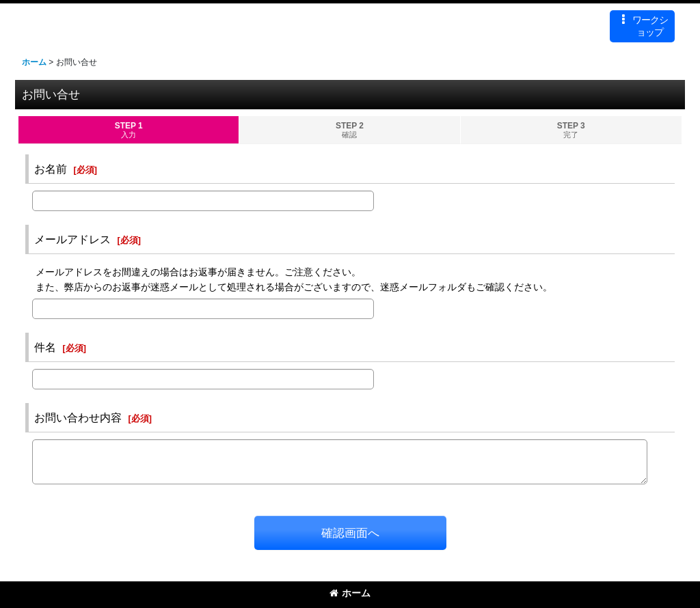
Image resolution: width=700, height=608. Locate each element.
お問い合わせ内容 (78, 417)
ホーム (350, 593)
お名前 (51, 169)
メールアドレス (72, 239)
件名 (45, 347)
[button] (642, 26)
